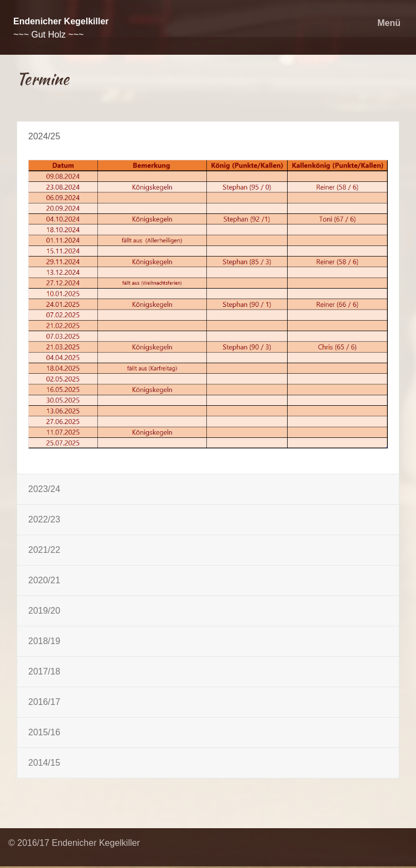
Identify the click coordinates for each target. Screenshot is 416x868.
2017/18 (44, 671)
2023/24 (44, 489)
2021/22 (44, 550)
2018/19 (44, 641)
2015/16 (44, 732)
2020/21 (44, 580)
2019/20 (44, 611)
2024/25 (44, 136)
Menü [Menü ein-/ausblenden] (389, 23)
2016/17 (44, 702)
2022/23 (44, 519)
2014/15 (44, 763)
